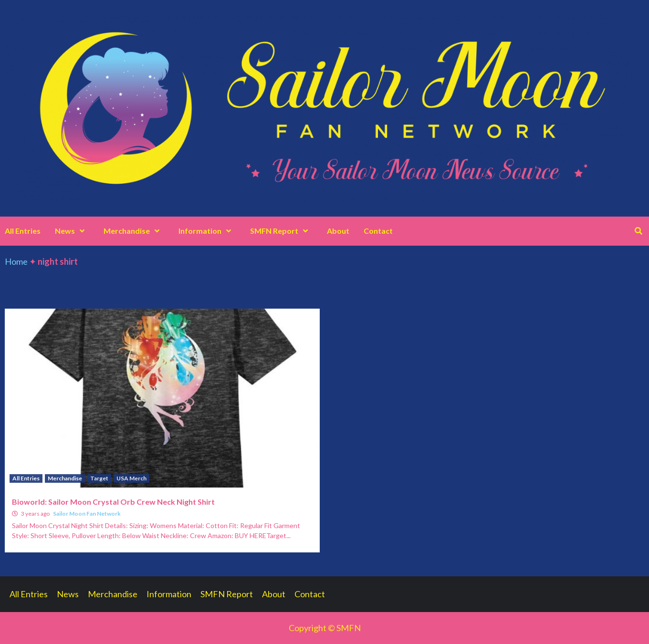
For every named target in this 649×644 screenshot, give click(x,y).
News (72, 231)
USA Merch (131, 478)
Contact (378, 231)
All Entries (23, 231)
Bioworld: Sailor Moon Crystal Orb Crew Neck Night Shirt (113, 502)
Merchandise (134, 231)
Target (99, 478)
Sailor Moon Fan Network (87, 514)
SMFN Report (281, 231)
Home (16, 261)
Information (207, 231)
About (338, 231)
